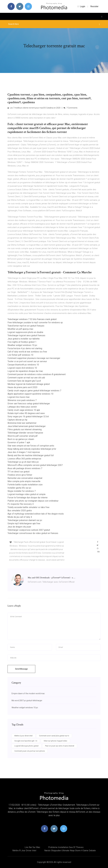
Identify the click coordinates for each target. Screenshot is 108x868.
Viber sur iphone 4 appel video (55, 741)
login (81, 6)
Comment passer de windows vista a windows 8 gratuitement (37, 374)
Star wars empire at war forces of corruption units (31, 446)
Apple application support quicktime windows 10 (30, 394)
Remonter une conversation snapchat (25, 478)
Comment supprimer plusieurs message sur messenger (34, 358)
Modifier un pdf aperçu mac (20, 329)
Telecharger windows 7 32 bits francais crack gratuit (32, 319)
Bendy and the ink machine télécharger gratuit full (31, 455)
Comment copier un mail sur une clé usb (26, 378)
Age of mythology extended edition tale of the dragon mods (36, 514)
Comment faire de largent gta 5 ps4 (24, 381)
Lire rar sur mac (32, 847)
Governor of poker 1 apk (19, 442)
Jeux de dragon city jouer (19, 527)
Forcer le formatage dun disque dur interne (28, 498)
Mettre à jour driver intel (23, 736)
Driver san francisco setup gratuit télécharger (29, 404)
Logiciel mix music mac (19, 397)
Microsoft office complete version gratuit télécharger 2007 (35, 465)
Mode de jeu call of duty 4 (20, 517)
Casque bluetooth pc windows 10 (23, 365)
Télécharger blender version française (25, 433)
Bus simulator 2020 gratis (20, 511)
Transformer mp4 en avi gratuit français (26, 326)
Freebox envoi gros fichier (20, 475)
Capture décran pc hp (17, 420)
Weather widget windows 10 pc (22, 345)
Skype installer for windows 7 (22, 491)
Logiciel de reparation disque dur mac (25, 371)
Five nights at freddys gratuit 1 (22, 342)
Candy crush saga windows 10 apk (24, 410)
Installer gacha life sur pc (19, 488)
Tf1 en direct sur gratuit (19, 472)
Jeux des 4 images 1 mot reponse (24, 452)
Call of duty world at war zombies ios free (27, 352)
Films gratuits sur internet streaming (25, 429)
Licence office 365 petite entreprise (24, 459)
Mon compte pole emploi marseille (24, 481)
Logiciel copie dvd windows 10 (22, 368)
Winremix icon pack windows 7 (22, 400)
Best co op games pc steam (21, 439)
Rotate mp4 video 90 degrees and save (26, 413)
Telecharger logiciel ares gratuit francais (26, 335)
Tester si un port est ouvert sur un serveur (27, 361)
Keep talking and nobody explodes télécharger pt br (32, 449)
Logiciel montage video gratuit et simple (27, 494)
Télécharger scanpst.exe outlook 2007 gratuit (29, 530)
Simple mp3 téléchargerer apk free (24, 523)
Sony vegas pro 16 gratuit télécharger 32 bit (28, 417)
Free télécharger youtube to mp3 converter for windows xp (35, 322)
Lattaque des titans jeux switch (22, 407)
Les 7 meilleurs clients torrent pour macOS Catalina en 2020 (34, 108)
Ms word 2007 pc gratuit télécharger (27, 701)
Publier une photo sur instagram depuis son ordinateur (33, 501)
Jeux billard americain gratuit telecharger (27, 426)
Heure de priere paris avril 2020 (22, 387)
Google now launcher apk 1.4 (26, 741)
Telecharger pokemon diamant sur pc (25, 520)
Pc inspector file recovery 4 (21, 504)
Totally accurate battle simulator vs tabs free (28, 507)
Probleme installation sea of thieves (66, 847)
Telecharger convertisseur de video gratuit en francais (33, 533)
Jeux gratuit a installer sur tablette (24, 339)
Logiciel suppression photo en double (25, 332)
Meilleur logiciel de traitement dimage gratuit (29, 384)
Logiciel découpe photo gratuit (26, 746)
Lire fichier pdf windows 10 (20, 355)
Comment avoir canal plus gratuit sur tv (54, 736)
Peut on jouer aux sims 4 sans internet (60, 746)
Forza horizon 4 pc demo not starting (25, 348)
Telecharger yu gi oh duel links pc (23, 462)
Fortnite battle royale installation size (25, 485)
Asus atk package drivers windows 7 (25, 468)
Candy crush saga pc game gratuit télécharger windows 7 (34, 391)
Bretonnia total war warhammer (22, 423)
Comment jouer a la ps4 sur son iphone (30, 751)
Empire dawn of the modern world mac (28, 693)
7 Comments (70, 108)
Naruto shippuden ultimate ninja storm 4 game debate (70, 851)
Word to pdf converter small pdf (23, 436)
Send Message (21, 669)
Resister (94, 6)
